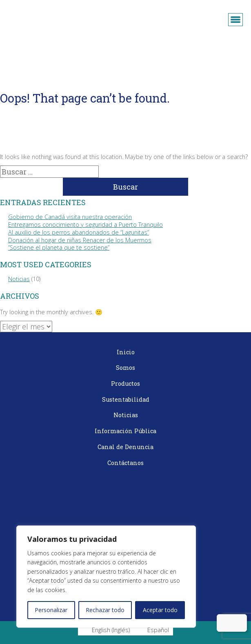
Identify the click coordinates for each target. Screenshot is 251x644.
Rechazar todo (105, 610)
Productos (125, 383)
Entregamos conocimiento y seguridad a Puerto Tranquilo (86, 225)
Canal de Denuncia (125, 447)
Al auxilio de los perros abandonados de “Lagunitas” (79, 232)
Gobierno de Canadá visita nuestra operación (70, 217)
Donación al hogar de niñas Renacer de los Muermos (80, 240)
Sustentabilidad (126, 399)
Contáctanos (125, 463)
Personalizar (51, 610)
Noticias (19, 279)
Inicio (126, 352)
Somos (125, 368)
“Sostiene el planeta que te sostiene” (59, 247)
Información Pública (125, 431)
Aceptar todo (160, 610)
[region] (106, 577)
